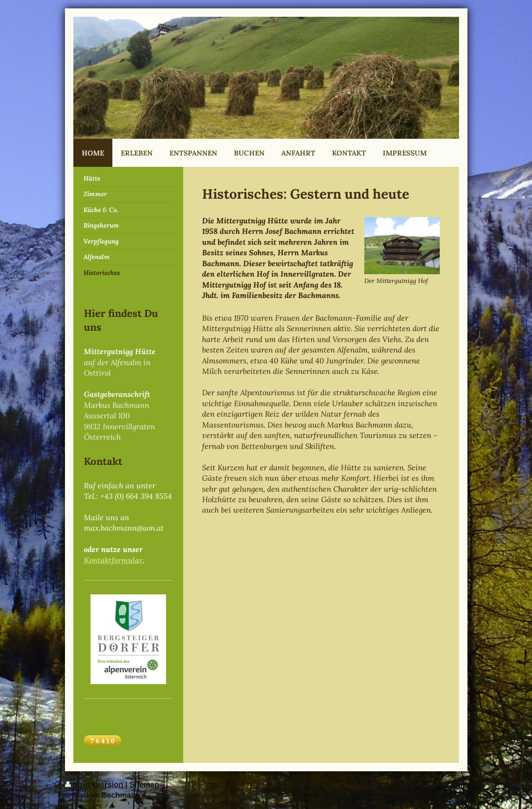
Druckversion (95, 785)
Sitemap (144, 785)
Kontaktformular (113, 560)
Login (457, 785)
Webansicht (446, 795)
